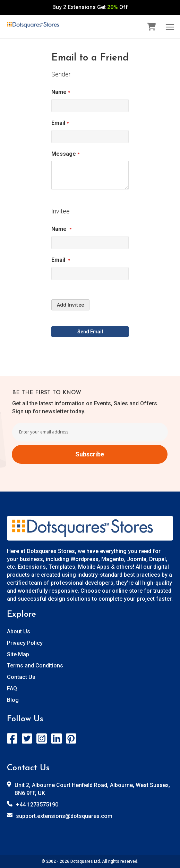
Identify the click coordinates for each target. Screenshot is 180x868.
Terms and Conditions (35, 666)
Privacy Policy (25, 643)
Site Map (18, 654)
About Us (19, 631)
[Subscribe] (90, 454)
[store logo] (33, 25)
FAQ (12, 688)
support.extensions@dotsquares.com (64, 816)
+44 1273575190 (37, 805)
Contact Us (21, 677)
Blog (13, 700)
